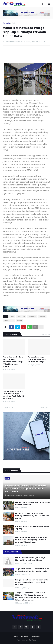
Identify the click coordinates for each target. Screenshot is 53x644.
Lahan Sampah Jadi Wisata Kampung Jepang (33, 528)
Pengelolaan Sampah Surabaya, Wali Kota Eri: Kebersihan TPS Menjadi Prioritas (32, 582)
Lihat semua (45, 334)
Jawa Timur (32, 317)
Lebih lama (44, 407)
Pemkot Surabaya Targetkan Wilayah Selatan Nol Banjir (37, 359)
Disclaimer (36, 637)
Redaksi (25, 637)
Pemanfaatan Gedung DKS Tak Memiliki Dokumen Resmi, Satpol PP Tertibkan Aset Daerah (13, 362)
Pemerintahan (9, 320)
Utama (19, 320)
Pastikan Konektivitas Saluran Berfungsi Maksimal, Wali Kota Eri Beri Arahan (13, 395)
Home (16, 637)
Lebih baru (8, 407)
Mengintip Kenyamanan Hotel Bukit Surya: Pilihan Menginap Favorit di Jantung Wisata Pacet (31, 540)
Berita (14, 23)
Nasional (42, 317)
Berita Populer (11, 552)
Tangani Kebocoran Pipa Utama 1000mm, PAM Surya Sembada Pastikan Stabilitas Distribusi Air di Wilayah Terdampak (31, 596)
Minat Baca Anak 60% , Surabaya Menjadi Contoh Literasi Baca (30, 559)
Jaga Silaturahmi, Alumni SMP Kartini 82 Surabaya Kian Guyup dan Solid (32, 570)
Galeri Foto (21, 317)
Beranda (6, 23)
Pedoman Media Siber (27, 640)
